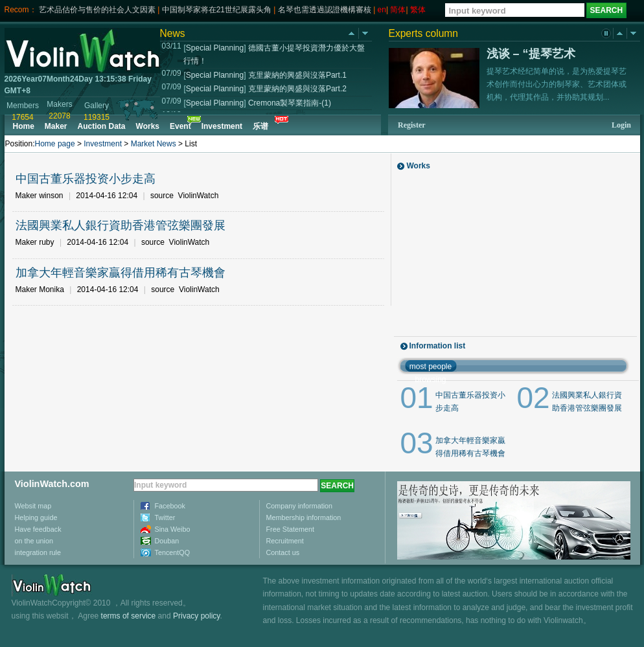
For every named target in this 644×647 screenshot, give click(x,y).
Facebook (170, 506)
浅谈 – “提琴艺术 (531, 54)
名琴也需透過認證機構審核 (325, 10)
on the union (34, 541)
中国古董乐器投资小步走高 (86, 179)
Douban (167, 541)
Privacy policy (196, 616)
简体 (398, 10)
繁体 (418, 10)
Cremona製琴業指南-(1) (290, 103)
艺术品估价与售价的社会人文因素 (97, 10)
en (382, 10)
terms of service (129, 616)
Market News (154, 144)
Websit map (33, 506)
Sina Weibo (173, 529)
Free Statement (290, 529)
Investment (103, 144)
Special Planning (215, 48)
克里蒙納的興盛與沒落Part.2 (297, 89)
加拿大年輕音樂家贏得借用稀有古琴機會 (121, 273)
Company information (300, 506)
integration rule (38, 552)
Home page (55, 144)
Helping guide (36, 517)
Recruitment (285, 541)
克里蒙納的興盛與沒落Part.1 (297, 75)
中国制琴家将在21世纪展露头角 (217, 10)
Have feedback (38, 529)
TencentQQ (173, 552)
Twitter (165, 517)
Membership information (304, 517)
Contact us (283, 552)
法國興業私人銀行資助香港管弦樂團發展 (121, 225)
